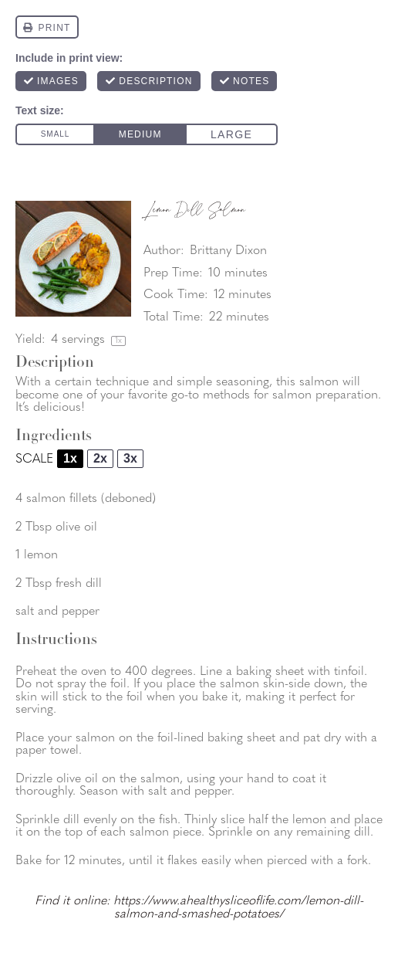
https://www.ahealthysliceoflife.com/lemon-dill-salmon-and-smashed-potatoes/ (238, 908)
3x (130, 458)
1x (70, 458)
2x (100, 458)
